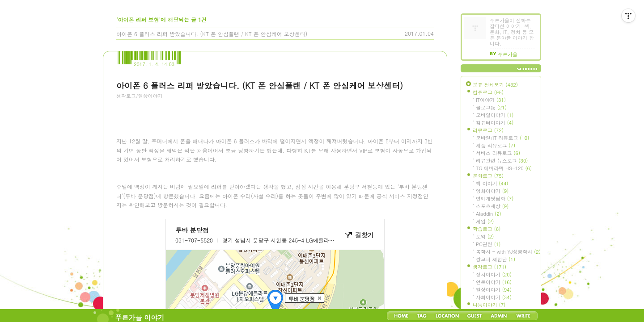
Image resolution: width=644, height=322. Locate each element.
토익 (485, 236)
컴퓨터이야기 (495, 123)
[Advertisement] (183, 154)
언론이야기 (494, 282)
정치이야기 (494, 274)
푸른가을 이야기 (140, 317)
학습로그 (487, 229)
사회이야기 (494, 297)
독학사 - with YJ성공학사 (508, 252)
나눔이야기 (489, 305)
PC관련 (488, 244)
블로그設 (491, 107)
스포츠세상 (492, 206)
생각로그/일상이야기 (140, 96)
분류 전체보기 (495, 85)
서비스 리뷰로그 (498, 153)
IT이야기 (491, 100)
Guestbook (474, 316)
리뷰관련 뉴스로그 (502, 161)
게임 (485, 221)
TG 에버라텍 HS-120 (504, 168)
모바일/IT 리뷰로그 (502, 138)
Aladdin (489, 214)
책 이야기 (492, 183)
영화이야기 (492, 191)
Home (401, 316)
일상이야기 (494, 290)
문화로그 (488, 176)
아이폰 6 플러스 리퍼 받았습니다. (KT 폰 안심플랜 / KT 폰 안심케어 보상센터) (212, 34)
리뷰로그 (488, 130)
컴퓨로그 (488, 92)
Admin (499, 316)
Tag (422, 316)
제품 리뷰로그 (496, 145)
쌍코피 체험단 (496, 259)
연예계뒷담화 (495, 199)
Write (523, 316)
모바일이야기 (495, 115)
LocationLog (447, 316)
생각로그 (489, 267)
